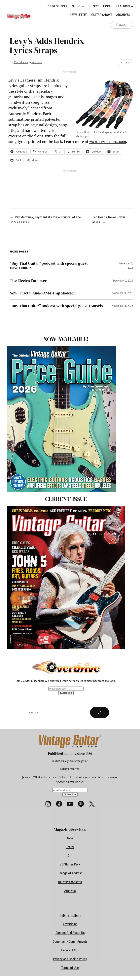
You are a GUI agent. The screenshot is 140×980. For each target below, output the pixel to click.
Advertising (70, 924)
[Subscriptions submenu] (112, 6)
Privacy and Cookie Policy (70, 959)
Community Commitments (70, 941)
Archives (70, 891)
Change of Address (70, 873)
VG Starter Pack (70, 864)
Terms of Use (70, 968)
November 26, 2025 (122, 293)
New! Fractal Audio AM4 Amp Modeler (42, 293)
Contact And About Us (70, 933)
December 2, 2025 (123, 281)
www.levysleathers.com (108, 142)
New (70, 838)
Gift (70, 856)
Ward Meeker (21, 62)
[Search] (100, 712)
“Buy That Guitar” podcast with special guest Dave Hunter (49, 266)
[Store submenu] (83, 6)
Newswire (37, 62)
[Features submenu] (132, 6)
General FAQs (70, 950)
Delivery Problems (70, 882)
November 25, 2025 (122, 306)
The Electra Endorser (28, 281)
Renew (70, 847)
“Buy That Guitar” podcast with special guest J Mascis (56, 306)
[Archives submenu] (132, 15)
